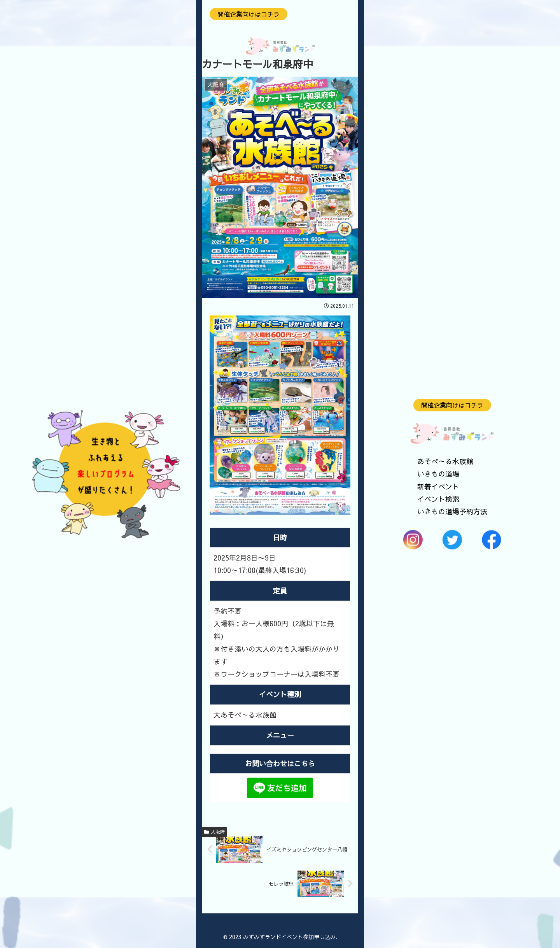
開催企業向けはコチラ (452, 405)
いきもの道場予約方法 (452, 512)
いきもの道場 (438, 474)
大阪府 (214, 832)
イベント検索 (438, 499)
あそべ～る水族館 (445, 461)
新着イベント (438, 486)
